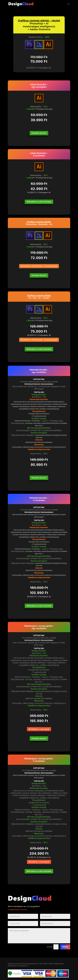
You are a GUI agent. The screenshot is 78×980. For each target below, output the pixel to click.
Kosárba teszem (39, 133)
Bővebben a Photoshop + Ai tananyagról (39, 266)
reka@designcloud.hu (18, 908)
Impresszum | (23, 964)
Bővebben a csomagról (39, 728)
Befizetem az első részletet (39, 202)
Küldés (65, 945)
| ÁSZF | (51, 962)
